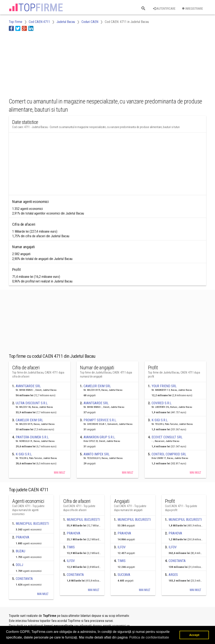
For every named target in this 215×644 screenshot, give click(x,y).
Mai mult (60, 473)
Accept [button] (194, 635)
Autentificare (164, 9)
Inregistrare (192, 9)
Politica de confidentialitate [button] (149, 637)
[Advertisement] (85, 64)
